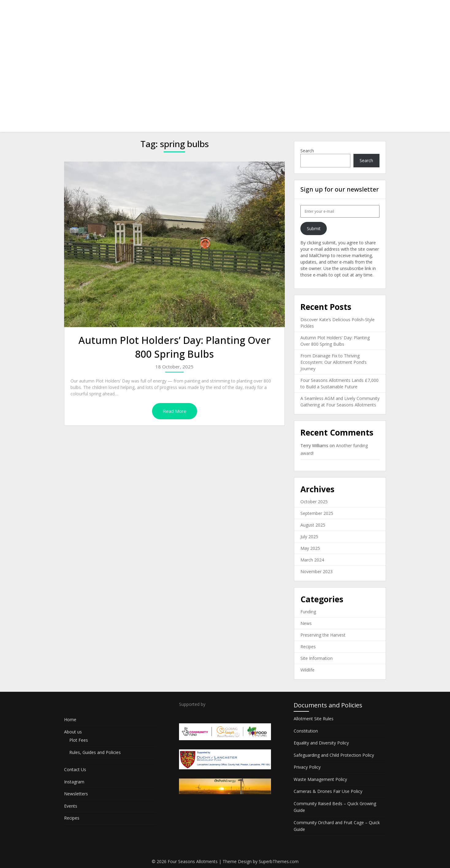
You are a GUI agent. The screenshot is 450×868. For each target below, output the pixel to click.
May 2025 (310, 548)
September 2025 (317, 513)
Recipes (372, 10)
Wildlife (307, 670)
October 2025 (314, 502)
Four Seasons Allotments (106, 10)
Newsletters (315, 10)
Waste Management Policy (320, 779)
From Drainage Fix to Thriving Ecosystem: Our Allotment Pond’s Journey (334, 362)
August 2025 (313, 525)
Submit (314, 228)
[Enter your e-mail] (340, 211)
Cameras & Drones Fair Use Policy (328, 791)
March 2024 (312, 560)
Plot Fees (79, 740)
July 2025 (309, 537)
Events (346, 10)
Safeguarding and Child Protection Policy (334, 755)
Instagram (280, 10)
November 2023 (317, 571)
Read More (175, 411)
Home (184, 10)
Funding (308, 612)
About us (211, 10)
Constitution (306, 731)
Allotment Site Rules (314, 719)
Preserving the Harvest (323, 635)
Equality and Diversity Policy (321, 743)
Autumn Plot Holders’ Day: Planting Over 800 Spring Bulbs (175, 347)
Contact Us (247, 10)
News (306, 623)
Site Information (317, 658)
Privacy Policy (307, 767)
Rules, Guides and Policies (95, 752)
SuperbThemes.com (279, 861)
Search (307, 151)
